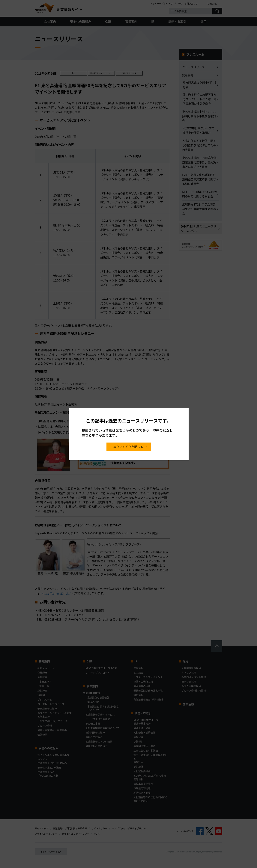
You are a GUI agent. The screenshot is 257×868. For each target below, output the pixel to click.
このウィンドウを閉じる (127, 447)
